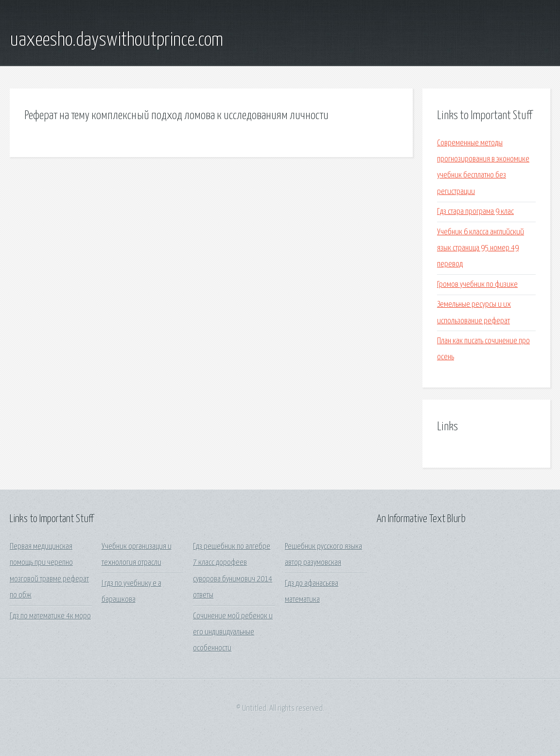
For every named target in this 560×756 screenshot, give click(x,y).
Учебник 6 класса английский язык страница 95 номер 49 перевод (481, 248)
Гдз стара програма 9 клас (475, 212)
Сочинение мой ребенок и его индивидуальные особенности (233, 633)
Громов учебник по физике (477, 285)
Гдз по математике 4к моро (50, 616)
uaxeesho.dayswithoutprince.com (116, 40)
